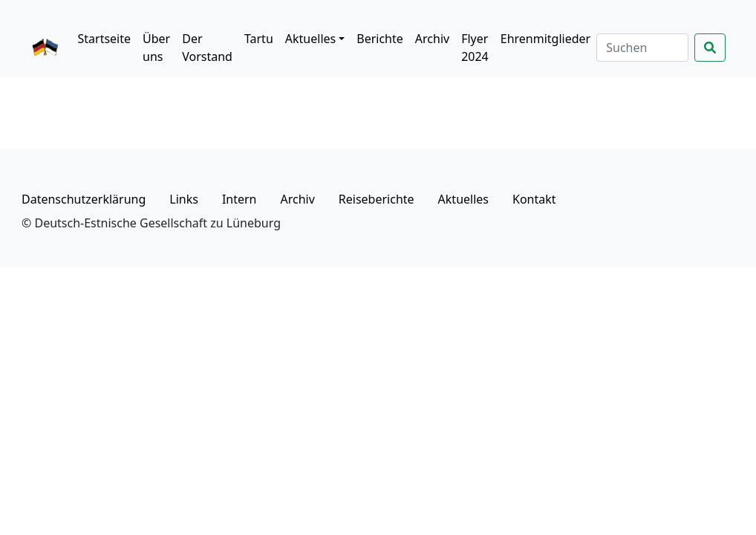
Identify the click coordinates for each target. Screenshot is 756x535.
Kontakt (534, 199)
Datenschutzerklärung (84, 199)
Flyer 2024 (475, 48)
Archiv (432, 39)
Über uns (156, 48)
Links (184, 199)
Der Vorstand (207, 48)
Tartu (259, 39)
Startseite (104, 39)
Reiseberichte (377, 199)
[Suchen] (642, 48)
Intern (239, 199)
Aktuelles (463, 199)
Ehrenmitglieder (545, 39)
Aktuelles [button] (310, 39)
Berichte (380, 39)
